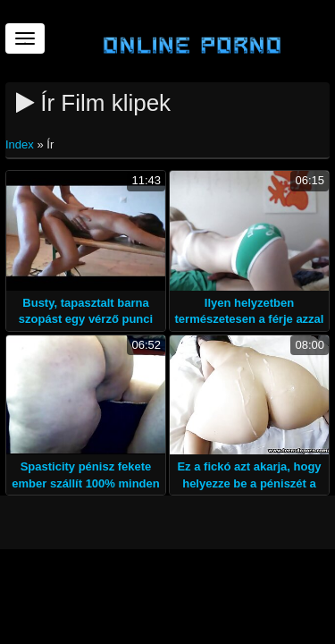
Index (21, 144)
